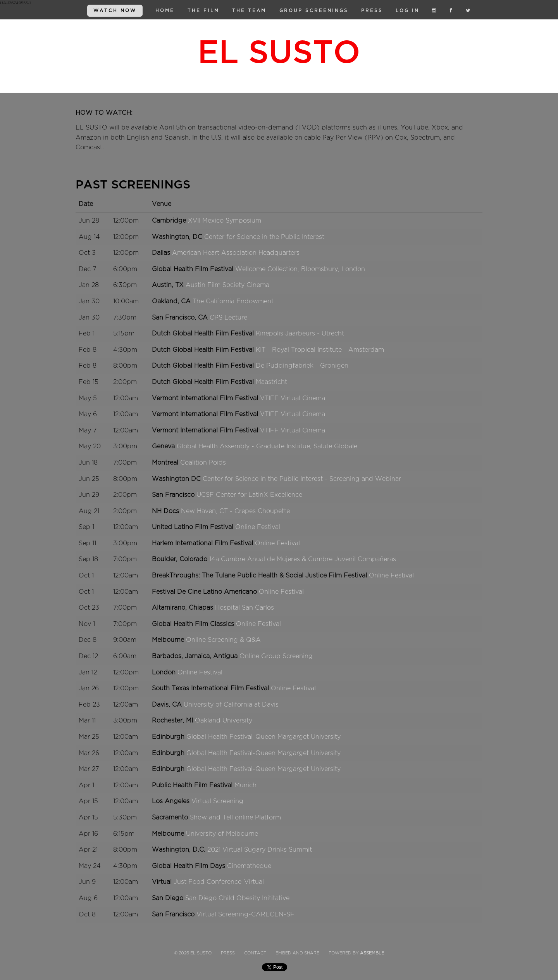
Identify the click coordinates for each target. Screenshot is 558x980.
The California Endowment (233, 301)
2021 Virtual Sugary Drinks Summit (260, 850)
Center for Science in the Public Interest (264, 237)
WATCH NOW (115, 10)
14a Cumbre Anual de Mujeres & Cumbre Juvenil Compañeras (303, 559)
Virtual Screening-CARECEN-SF (245, 914)
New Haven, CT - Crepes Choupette (235, 511)
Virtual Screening (217, 801)
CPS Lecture (228, 318)
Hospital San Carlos (245, 608)
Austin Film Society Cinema (227, 285)
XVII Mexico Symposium (225, 221)
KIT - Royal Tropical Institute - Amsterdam (320, 350)
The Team (249, 10)
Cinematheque (249, 866)
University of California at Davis (231, 705)
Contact (255, 953)
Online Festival (258, 527)
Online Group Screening (276, 656)
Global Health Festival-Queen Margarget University (263, 737)
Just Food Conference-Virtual (219, 882)
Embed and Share (297, 953)
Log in (407, 10)
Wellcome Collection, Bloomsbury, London (300, 269)
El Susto (279, 53)
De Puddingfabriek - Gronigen (302, 366)
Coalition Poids (203, 463)
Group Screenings (314, 10)
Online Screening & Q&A (223, 640)
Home (165, 10)
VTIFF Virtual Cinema (293, 398)
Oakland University (224, 721)
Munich (245, 785)
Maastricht (271, 382)
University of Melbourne (222, 834)
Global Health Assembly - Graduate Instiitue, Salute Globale (267, 446)
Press (372, 10)
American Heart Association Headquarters (236, 253)
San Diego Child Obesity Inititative (237, 898)
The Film (203, 10)
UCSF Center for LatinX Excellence (249, 495)
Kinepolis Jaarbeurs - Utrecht (300, 334)
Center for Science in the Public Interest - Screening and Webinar (302, 479)
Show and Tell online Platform (235, 818)
